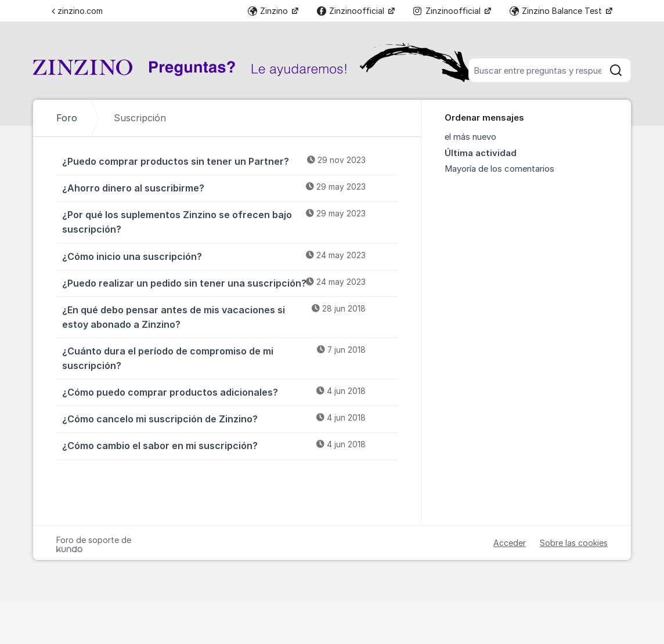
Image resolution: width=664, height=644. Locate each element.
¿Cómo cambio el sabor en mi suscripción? (230, 445)
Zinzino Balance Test (557, 11)
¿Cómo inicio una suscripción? (230, 256)
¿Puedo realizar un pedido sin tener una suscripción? (230, 283)
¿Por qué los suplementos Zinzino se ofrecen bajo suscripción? (230, 221)
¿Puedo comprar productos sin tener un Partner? (230, 161)
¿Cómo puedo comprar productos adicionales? (230, 392)
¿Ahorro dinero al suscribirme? (230, 187)
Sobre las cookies (574, 543)
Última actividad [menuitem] (481, 153)
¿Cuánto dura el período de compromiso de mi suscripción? (230, 358)
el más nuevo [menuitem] (470, 137)
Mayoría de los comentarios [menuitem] (499, 169)
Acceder (510, 543)
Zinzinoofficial (352, 11)
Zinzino (269, 11)
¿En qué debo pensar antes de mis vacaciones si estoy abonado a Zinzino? (230, 316)
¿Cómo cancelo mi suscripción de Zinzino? (230, 418)
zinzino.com (77, 11)
